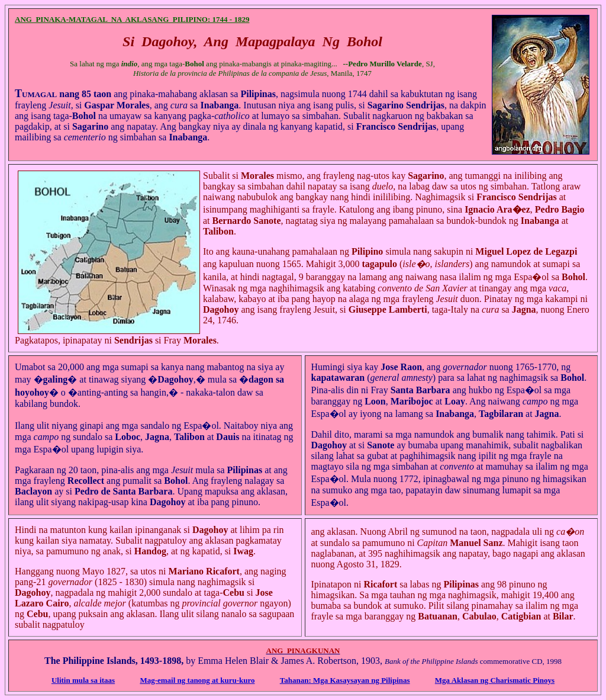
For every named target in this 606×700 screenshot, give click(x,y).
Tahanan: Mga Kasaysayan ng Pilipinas (345, 680)
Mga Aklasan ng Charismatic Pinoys (495, 680)
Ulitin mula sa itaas (83, 680)
